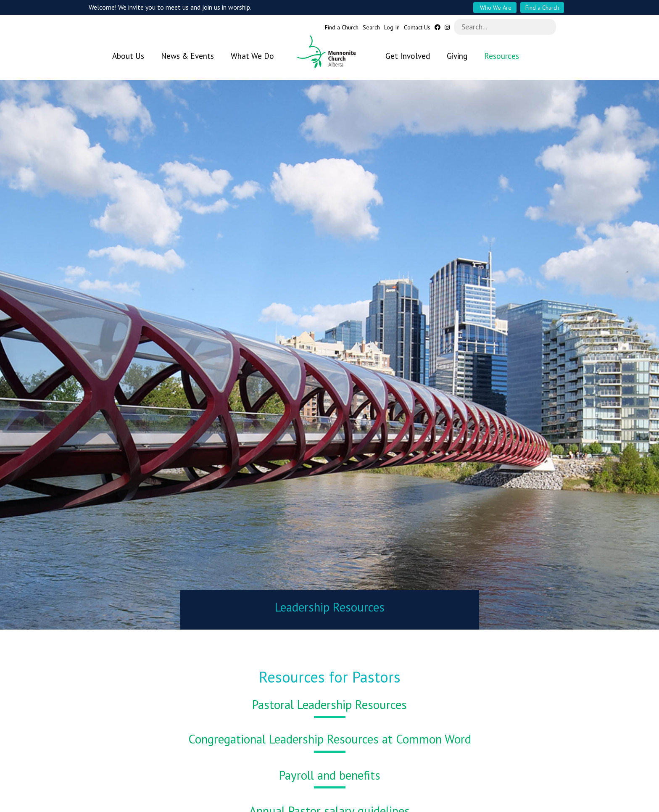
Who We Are (495, 8)
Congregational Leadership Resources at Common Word (330, 735)
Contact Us (417, 28)
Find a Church (542, 8)
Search (371, 28)
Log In (392, 28)
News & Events (187, 56)
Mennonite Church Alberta (330, 52)
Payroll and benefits (330, 771)
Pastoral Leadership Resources (329, 700)
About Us (128, 56)
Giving (457, 56)
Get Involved (408, 56)
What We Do (252, 56)
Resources (502, 56)
